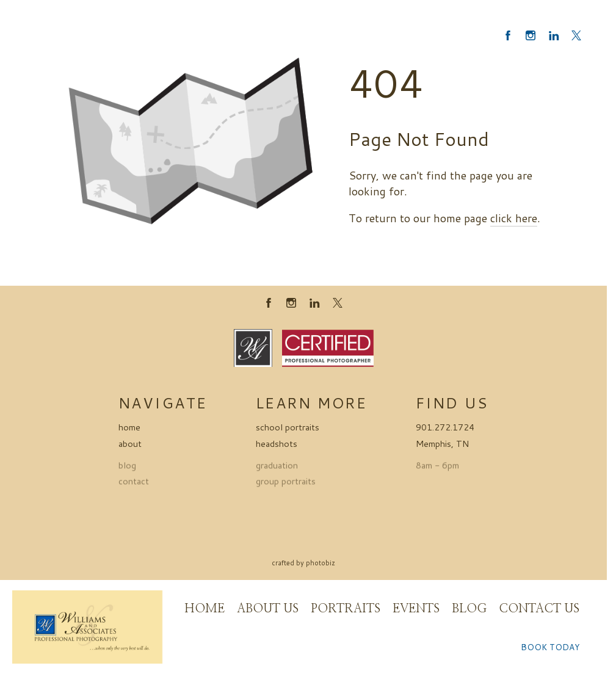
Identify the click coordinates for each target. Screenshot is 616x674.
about (130, 444)
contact (134, 484)
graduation (277, 467)
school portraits (288, 427)
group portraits (286, 484)
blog (127, 467)
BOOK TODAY (550, 647)
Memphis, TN (442, 444)
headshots (277, 444)
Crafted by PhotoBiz (303, 563)
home (129, 427)
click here (514, 218)
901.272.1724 (445, 427)
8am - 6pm (437, 467)
